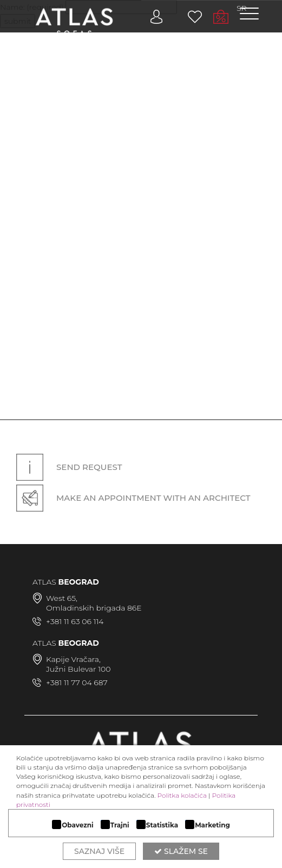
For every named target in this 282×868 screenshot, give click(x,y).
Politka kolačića (182, 795)
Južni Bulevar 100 (78, 669)
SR (242, 8)
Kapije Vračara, (73, 659)
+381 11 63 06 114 (75, 621)
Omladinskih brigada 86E (94, 608)
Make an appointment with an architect (133, 498)
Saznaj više (99, 851)
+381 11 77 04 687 (77, 683)
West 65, (62, 598)
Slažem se (181, 851)
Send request (69, 467)
